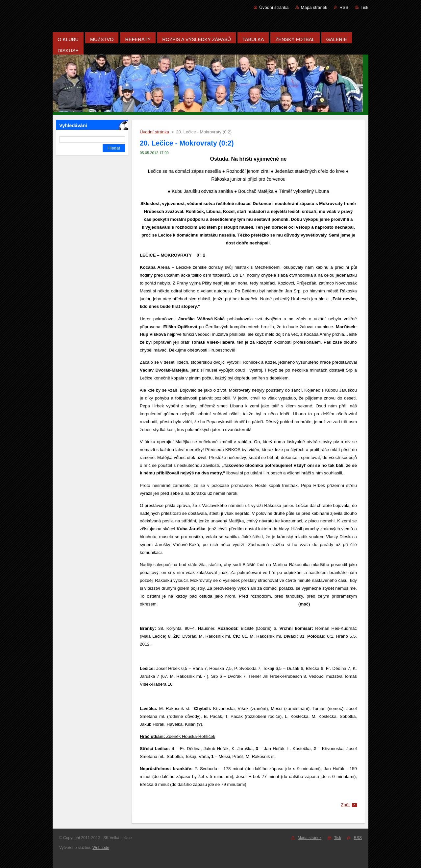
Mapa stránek (314, 7)
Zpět (345, 805)
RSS (344, 7)
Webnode (101, 848)
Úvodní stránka (274, 7)
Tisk (364, 7)
